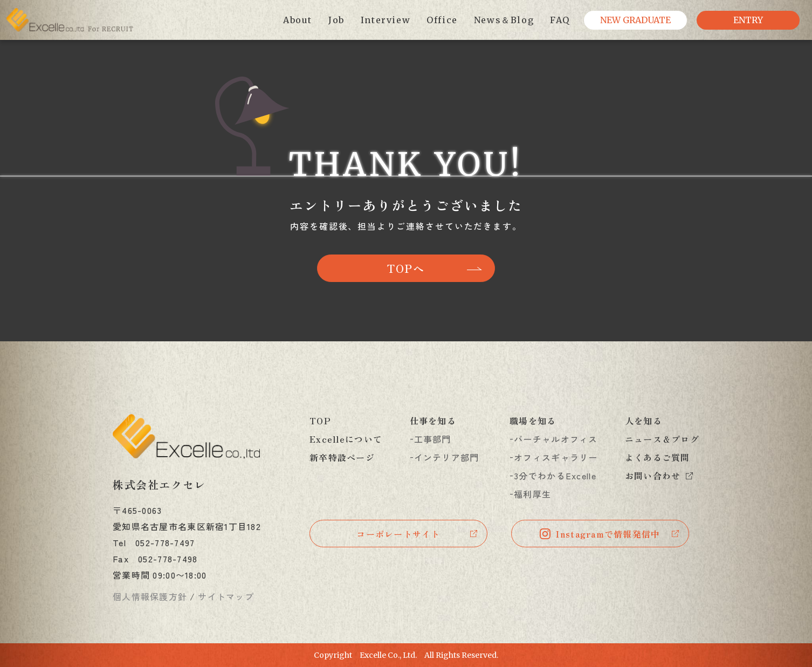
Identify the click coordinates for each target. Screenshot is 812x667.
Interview (386, 20)
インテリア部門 (447, 457)
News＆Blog (504, 20)
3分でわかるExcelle (555, 476)
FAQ (560, 20)
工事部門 (433, 439)
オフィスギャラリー (556, 457)
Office (442, 20)
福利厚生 (532, 494)
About (298, 20)
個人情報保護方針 (150, 596)
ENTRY (748, 20)
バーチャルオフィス (556, 439)
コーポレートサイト (398, 534)
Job (336, 20)
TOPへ (406, 268)
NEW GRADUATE (635, 20)
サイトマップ (226, 596)
